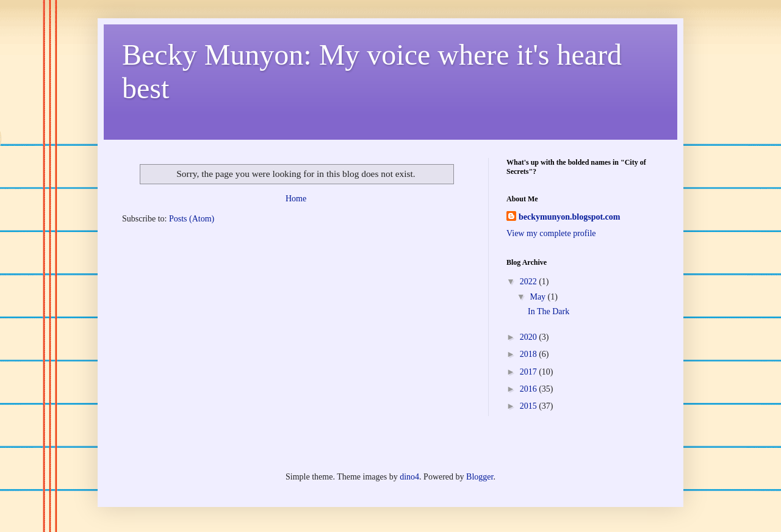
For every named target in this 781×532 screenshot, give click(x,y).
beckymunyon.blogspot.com (569, 217)
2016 (530, 389)
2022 (530, 282)
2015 (530, 406)
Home (296, 199)
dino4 (409, 477)
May (538, 297)
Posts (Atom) (192, 219)
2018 (530, 354)
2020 (530, 337)
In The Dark (549, 311)
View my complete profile (551, 233)
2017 (530, 372)
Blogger (480, 477)
